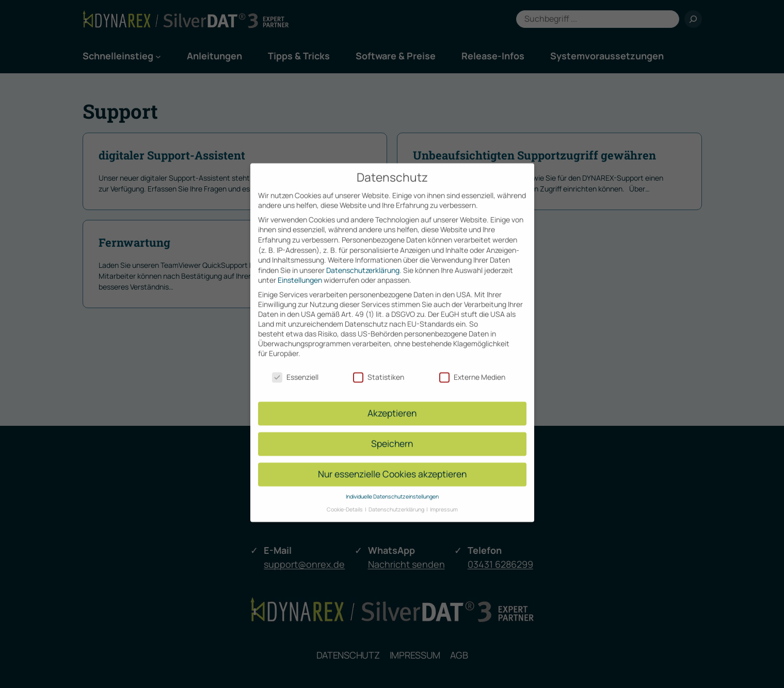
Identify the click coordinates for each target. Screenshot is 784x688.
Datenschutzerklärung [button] (397, 500)
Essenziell (295, 368)
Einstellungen (300, 271)
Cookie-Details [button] (345, 500)
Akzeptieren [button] (392, 404)
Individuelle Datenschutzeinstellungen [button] (392, 488)
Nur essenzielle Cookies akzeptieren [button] (392, 465)
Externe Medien (472, 368)
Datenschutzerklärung (363, 261)
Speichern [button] (392, 435)
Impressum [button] (444, 500)
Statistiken (379, 368)
